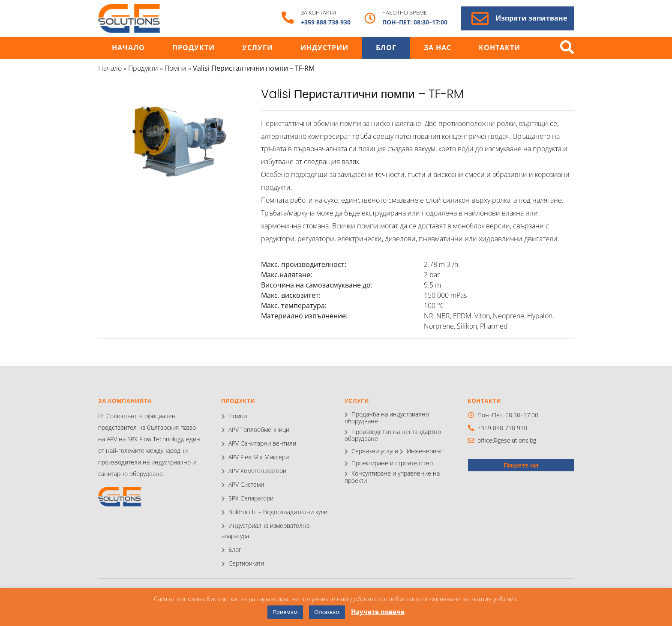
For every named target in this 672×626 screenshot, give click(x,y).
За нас (438, 48)
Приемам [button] (285, 612)
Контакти (499, 48)
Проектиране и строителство (392, 463)
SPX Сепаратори (251, 498)
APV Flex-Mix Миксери (259, 457)
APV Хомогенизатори (257, 471)
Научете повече (378, 611)
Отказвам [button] (327, 612)
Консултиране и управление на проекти (392, 477)
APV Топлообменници (259, 430)
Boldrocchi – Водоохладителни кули (278, 512)
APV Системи (246, 484)
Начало (128, 48)
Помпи (175, 68)
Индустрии (324, 48)
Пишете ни (521, 465)
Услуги (258, 48)
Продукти (193, 48)
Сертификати (246, 563)
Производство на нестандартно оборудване (393, 435)
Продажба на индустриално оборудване (387, 418)
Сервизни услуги (375, 451)
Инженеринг (425, 451)
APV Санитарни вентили (262, 443)
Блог (386, 48)
